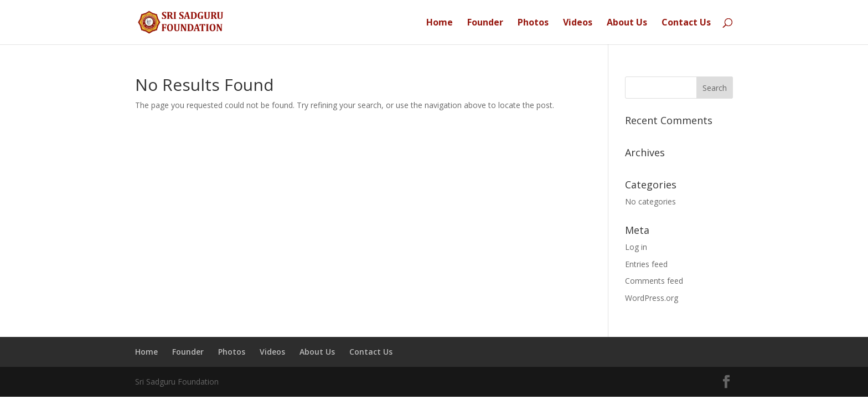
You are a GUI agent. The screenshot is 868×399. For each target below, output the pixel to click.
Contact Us (686, 23)
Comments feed (654, 281)
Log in (636, 247)
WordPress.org (652, 298)
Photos (533, 23)
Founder (485, 23)
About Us (627, 23)
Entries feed (646, 264)
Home (440, 23)
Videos (578, 23)
